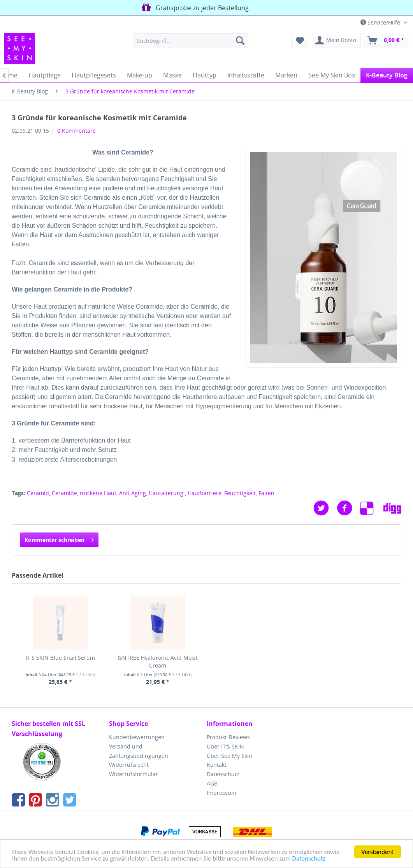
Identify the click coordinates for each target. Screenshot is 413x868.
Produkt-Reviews (228, 737)
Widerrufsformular (134, 774)
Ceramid (38, 493)
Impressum (221, 793)
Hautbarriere (205, 493)
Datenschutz (309, 859)
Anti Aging (133, 493)
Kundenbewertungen (137, 737)
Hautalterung (167, 493)
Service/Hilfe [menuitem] (381, 22)
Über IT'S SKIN (225, 746)
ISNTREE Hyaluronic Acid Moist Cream (158, 662)
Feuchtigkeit (240, 493)
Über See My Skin (229, 756)
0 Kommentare (76, 131)
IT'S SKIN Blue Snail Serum (60, 658)
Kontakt (217, 765)
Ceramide (64, 493)
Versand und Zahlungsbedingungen (139, 751)
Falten (266, 493)
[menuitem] (191, 40)
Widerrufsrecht (129, 765)
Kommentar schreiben (59, 539)
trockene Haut (98, 493)
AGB (212, 783)
